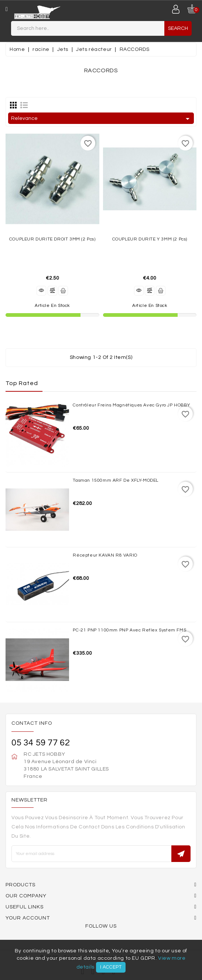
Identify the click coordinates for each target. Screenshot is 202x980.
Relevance (102, 119)
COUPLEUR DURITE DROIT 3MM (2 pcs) (52, 239)
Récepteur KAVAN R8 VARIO (105, 555)
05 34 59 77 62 (41, 743)
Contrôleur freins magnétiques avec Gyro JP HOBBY (131, 405)
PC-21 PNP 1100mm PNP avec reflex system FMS (129, 630)
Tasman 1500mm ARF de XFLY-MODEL (116, 480)
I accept (111, 967)
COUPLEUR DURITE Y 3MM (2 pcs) (150, 239)
